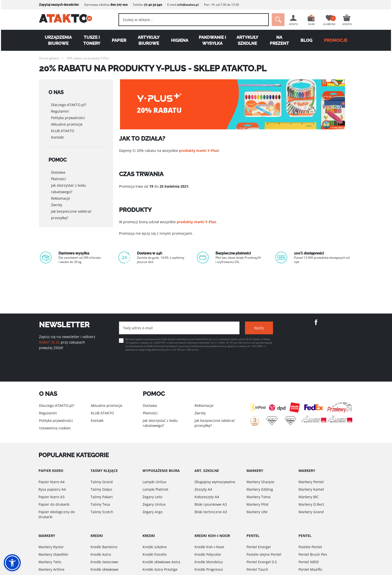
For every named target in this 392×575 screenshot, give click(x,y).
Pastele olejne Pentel (264, 554)
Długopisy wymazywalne (215, 482)
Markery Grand (311, 512)
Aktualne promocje (67, 120)
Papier (119, 40)
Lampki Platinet (155, 489)
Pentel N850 (309, 562)
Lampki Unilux (154, 482)
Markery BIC (309, 497)
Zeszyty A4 (203, 489)
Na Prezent (279, 40)
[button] (12, 563)
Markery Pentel (311, 482)
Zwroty (57, 197)
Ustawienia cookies (55, 428)
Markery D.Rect (311, 504)
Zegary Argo (152, 512)
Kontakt (57, 133)
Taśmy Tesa (100, 504)
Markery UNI (257, 512)
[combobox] (191, 20)
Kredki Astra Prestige (160, 569)
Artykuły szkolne (247, 40)
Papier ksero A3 (51, 497)
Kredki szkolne (155, 547)
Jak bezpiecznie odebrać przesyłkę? (71, 206)
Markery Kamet (311, 489)
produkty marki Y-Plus (199, 151)
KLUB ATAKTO (63, 127)
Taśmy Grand (102, 482)
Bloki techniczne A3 (211, 512)
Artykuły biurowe (149, 40)
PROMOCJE (336, 40)
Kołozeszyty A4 (207, 497)
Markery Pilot (257, 504)
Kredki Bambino (104, 547)
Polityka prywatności (68, 114)
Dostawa (58, 164)
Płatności (58, 171)
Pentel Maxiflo (310, 569)
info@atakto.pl (188, 5)
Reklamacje (60, 190)
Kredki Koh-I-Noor (209, 547)
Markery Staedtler (53, 554)
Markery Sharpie (260, 482)
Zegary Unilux (154, 504)
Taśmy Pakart (102, 497)
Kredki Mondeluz (209, 562)
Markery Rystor (51, 547)
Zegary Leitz (152, 497)
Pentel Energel (259, 547)
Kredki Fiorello (154, 554)
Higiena (180, 40)
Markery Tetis (50, 562)
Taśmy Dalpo (101, 489)
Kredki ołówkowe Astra (161, 562)
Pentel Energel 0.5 (262, 562)
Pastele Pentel (310, 547)
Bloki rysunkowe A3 (211, 504)
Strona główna (49, 58)
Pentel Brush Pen (313, 554)
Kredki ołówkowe (104, 569)
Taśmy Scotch (102, 512)
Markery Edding (260, 489)
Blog (306, 40)
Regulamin (60, 107)
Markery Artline (51, 569)
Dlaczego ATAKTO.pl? (69, 101)
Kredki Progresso (209, 569)
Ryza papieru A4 (52, 489)
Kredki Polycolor (208, 554)
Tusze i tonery (92, 40)
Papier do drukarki (54, 504)
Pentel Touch (257, 569)
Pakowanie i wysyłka (212, 40)
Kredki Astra (101, 554)
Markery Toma (258, 497)
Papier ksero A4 (51, 482)
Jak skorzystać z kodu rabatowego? (68, 180)
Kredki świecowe (104, 562)
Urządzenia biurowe (58, 40)
